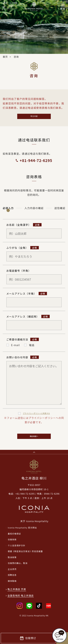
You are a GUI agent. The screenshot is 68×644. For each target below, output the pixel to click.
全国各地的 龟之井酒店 (21, 605)
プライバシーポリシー (36, 417)
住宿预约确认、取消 (18, 573)
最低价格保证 (14, 543)
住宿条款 (12, 549)
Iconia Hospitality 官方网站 (22, 537)
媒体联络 (12, 591)
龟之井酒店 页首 (17, 599)
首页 (5, 57)
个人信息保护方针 (17, 555)
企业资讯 (12, 579)
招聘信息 (12, 585)
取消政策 (12, 567)
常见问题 (34, 118)
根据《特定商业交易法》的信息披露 (25, 561)
